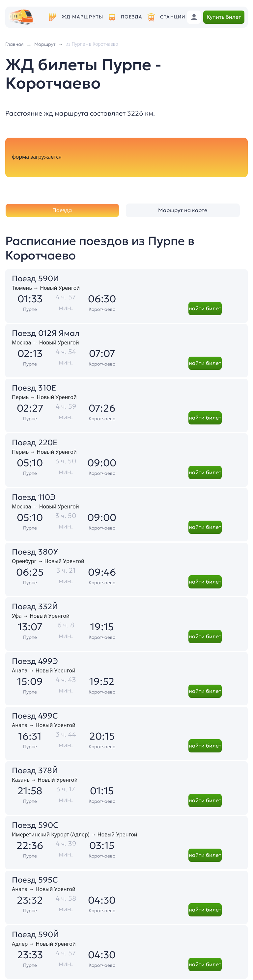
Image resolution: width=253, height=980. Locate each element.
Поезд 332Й (35, 607)
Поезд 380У (35, 552)
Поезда (132, 17)
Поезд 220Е (35, 443)
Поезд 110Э (34, 497)
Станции (173, 17)
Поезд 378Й (35, 771)
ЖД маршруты (82, 17)
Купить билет (224, 17)
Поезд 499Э (35, 661)
